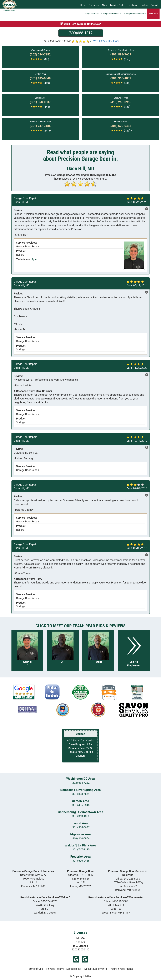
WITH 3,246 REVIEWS (106, 41)
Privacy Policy (54, 969)
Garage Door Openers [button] (135, 15)
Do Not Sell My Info (96, 969)
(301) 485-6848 (80, 805)
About (105, 5)
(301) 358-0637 (80, 827)
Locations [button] (133, 5)
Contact (154, 5)
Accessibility (73, 969)
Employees (94, 5)
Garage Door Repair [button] (111, 15)
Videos (145, 5)
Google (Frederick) (85, 959)
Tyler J (36, 259)
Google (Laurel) (76, 959)
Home (83, 5)
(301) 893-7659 (80, 794)
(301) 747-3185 (80, 849)
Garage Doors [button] (91, 15)
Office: (33, 875)
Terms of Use (35, 969)
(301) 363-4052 (80, 816)
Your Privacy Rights (122, 969)
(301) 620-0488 (80, 861)
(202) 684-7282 (80, 783)
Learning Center (118, 5)
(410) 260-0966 (80, 838)
